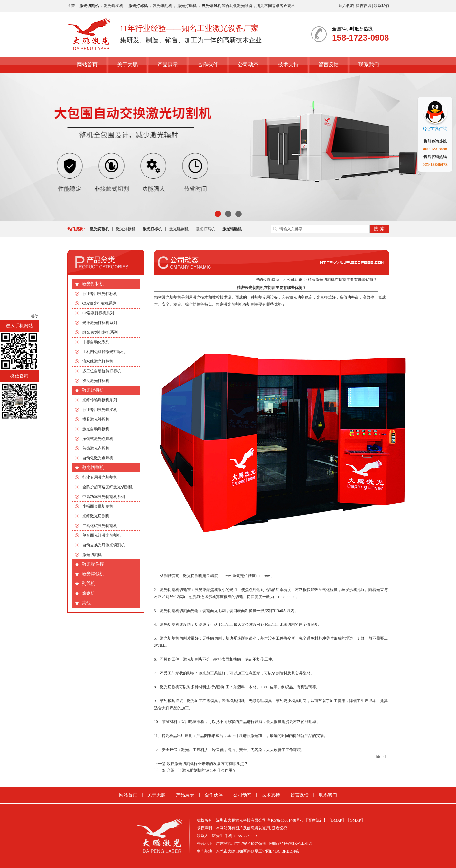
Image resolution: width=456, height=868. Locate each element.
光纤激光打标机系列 (100, 323)
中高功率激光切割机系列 (104, 497)
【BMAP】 (337, 820)
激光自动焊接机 (96, 429)
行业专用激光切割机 (100, 477)
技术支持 (288, 65)
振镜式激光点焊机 (98, 439)
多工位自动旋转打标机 (102, 371)
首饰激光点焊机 (96, 448)
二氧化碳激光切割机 (100, 526)
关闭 (35, 316)
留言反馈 (364, 6)
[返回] (381, 757)
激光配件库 (93, 564)
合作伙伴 (208, 65)
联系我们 (381, 6)
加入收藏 (346, 6)
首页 (275, 280)
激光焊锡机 (93, 574)
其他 (86, 603)
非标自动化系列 (96, 342)
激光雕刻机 (163, 6)
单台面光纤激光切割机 (102, 535)
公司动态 (248, 65)
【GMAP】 (355, 820)
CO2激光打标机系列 (100, 303)
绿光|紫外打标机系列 (100, 332)
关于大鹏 (127, 65)
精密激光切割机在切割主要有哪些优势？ (342, 280)
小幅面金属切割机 (98, 506)
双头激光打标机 (96, 381)
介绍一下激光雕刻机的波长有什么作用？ (201, 770)
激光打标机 (93, 284)
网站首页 (87, 65)
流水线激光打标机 (98, 361)
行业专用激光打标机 (100, 294)
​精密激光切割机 (168, 297)
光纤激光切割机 (96, 516)
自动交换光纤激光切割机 (104, 545)
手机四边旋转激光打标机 (104, 352)
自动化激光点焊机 (98, 458)
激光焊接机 (114, 6)
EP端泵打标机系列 (98, 313)
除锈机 (88, 593)
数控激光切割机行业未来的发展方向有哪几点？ (207, 764)
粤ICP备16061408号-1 (285, 820)
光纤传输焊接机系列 (100, 400)
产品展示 (168, 65)
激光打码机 (187, 6)
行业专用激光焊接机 (100, 410)
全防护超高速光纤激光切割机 (107, 487)
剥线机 (88, 583)
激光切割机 (93, 467)
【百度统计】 (316, 820)
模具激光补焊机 (96, 419)
